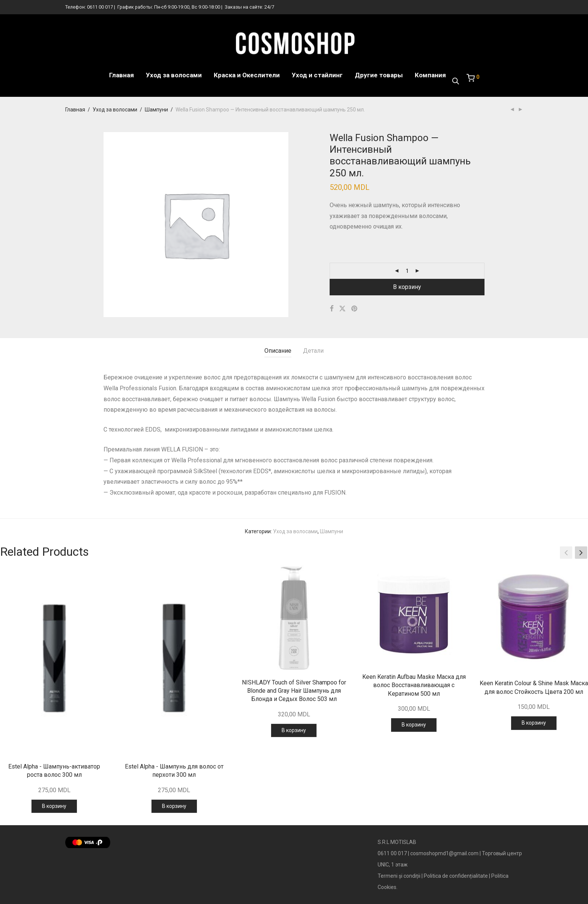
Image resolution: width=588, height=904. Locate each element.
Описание (278, 351)
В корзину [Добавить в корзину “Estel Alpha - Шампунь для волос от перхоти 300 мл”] (174, 806)
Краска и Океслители (247, 75)
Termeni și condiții (399, 876)
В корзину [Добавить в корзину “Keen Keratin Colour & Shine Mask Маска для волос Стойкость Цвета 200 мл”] (534, 723)
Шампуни (156, 110)
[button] (581, 553)
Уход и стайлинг (317, 75)
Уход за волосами (174, 75)
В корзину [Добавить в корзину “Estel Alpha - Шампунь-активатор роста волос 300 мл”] (54, 806)
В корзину (407, 287)
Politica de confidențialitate (456, 876)
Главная (121, 75)
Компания (430, 75)
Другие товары (379, 75)
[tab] (278, 351)
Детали (313, 351)
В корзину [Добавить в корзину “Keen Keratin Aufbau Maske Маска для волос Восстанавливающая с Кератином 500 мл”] (414, 725)
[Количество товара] (407, 271)
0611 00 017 (100, 7)
